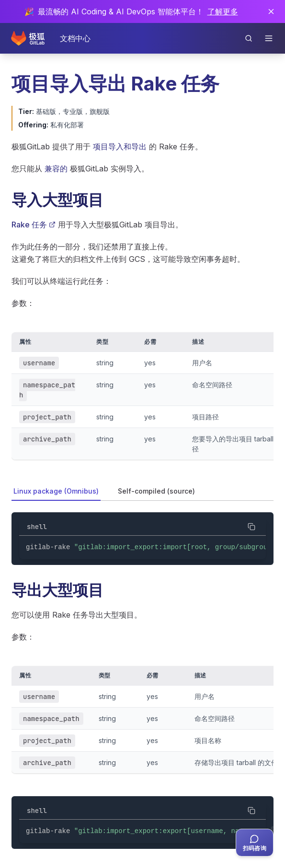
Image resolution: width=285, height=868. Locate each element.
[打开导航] (269, 38)
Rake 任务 (34, 225)
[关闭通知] (271, 11)
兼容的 (56, 169)
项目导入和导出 (120, 147)
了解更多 (223, 11)
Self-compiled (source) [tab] (156, 491)
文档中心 (75, 38)
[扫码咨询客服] (255, 843)
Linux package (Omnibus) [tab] (56, 491)
